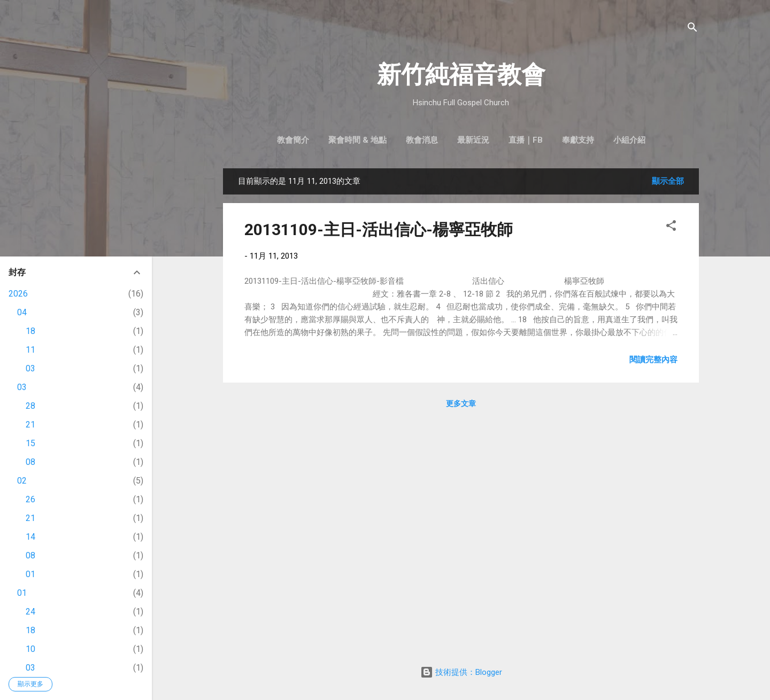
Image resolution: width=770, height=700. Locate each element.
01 (30, 574)
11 (30, 350)
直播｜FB (526, 140)
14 (30, 537)
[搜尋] (692, 29)
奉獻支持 (578, 140)
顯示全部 (668, 181)
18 (30, 331)
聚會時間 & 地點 (357, 140)
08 (30, 462)
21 (30, 425)
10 (30, 649)
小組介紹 (629, 140)
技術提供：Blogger (461, 672)
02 (22, 481)
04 (22, 312)
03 (30, 368)
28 (30, 406)
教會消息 (422, 140)
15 (30, 443)
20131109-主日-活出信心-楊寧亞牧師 (379, 230)
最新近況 (473, 140)
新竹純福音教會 (461, 75)
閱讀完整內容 (653, 360)
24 (30, 612)
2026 (18, 294)
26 (30, 499)
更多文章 (461, 403)
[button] (671, 227)
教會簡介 (293, 140)
